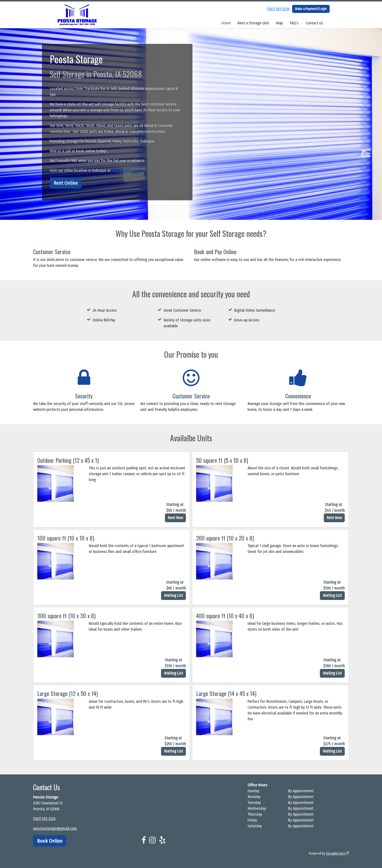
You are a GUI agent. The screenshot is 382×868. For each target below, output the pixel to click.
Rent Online (66, 183)
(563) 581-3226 (278, 9)
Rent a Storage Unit (253, 23)
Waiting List (173, 595)
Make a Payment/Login (311, 9)
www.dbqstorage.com (129, 170)
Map (279, 23)
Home (226, 23)
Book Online (50, 841)
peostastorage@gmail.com (55, 828)
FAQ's (294, 23)
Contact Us (314, 23)
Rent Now (175, 518)
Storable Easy (337, 854)
